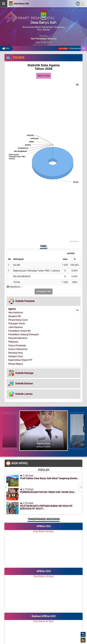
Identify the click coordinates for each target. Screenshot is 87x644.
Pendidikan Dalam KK (19, 331)
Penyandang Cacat (18, 320)
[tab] (43, 301)
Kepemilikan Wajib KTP (20, 360)
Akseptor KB (14, 316)
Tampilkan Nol (44, 291)
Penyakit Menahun (18, 338)
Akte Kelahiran (16, 313)
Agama (12, 309)
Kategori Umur (16, 356)
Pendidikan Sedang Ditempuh (23, 334)
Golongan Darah (17, 323)
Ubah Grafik (44, 76)
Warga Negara (16, 364)
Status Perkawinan (18, 349)
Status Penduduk (17, 346)
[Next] (81, 487)
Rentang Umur (16, 353)
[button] (21, 301)
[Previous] (6, 487)
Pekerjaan (13, 342)
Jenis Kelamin (16, 327)
